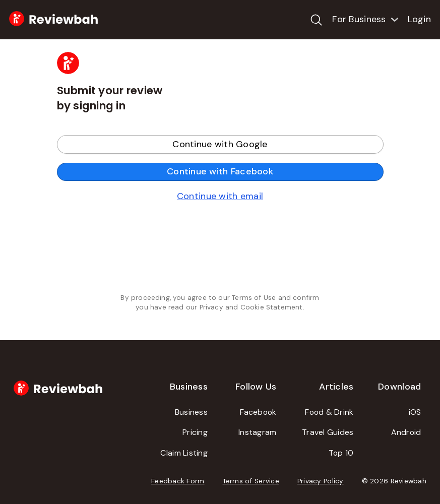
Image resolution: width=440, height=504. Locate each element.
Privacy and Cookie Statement (251, 307)
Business (191, 412)
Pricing (195, 432)
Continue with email (220, 196)
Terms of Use (254, 298)
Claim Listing (184, 453)
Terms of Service (251, 481)
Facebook (258, 412)
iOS (415, 412)
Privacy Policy (321, 481)
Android (406, 432)
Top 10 (341, 453)
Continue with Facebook (220, 171)
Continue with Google (220, 144)
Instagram (257, 432)
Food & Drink (329, 412)
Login (419, 19)
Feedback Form (178, 481)
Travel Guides (328, 432)
